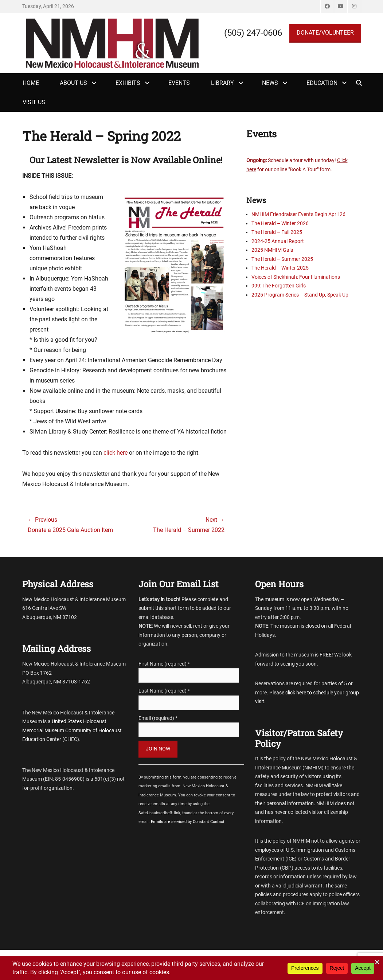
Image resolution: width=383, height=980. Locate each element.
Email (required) (158, 718)
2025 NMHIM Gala (272, 250)
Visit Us (34, 102)
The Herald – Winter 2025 (280, 268)
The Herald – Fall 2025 (277, 232)
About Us (73, 83)
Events (179, 83)
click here (116, 453)
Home (31, 83)
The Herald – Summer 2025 (282, 259)
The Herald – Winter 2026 (280, 223)
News (270, 83)
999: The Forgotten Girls (279, 286)
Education (322, 83)
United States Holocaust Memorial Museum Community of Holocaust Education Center (72, 730)
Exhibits (128, 83)
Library (222, 83)
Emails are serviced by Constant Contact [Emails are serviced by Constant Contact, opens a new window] (188, 822)
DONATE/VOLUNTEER (325, 33)
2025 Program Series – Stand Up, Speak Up (300, 295)
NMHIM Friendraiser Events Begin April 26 (298, 214)
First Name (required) (164, 664)
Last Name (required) (164, 691)
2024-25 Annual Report (278, 241)
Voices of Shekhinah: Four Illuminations (296, 277)
